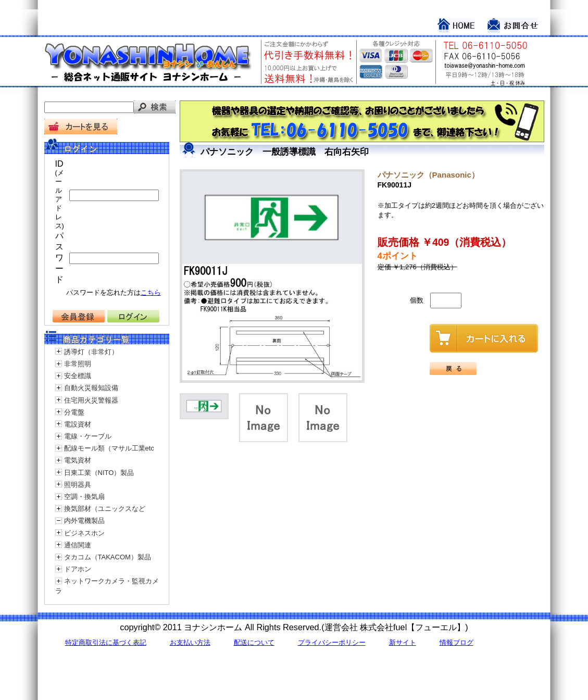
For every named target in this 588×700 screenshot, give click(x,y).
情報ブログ (456, 642)
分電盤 (74, 412)
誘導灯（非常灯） (91, 352)
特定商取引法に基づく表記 (106, 642)
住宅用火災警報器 (91, 400)
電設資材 (78, 424)
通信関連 (78, 545)
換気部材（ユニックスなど (105, 509)
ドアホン (78, 569)
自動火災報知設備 (91, 388)
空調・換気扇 (84, 497)
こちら (151, 292)
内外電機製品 (84, 521)
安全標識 (78, 376)
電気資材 (78, 460)
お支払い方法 (190, 642)
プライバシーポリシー (332, 642)
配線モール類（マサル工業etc (109, 448)
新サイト (403, 642)
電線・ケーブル (88, 436)
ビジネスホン (84, 533)
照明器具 (78, 485)
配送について (254, 642)
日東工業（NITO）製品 (99, 473)
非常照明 (78, 364)
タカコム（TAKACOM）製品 (108, 557)
